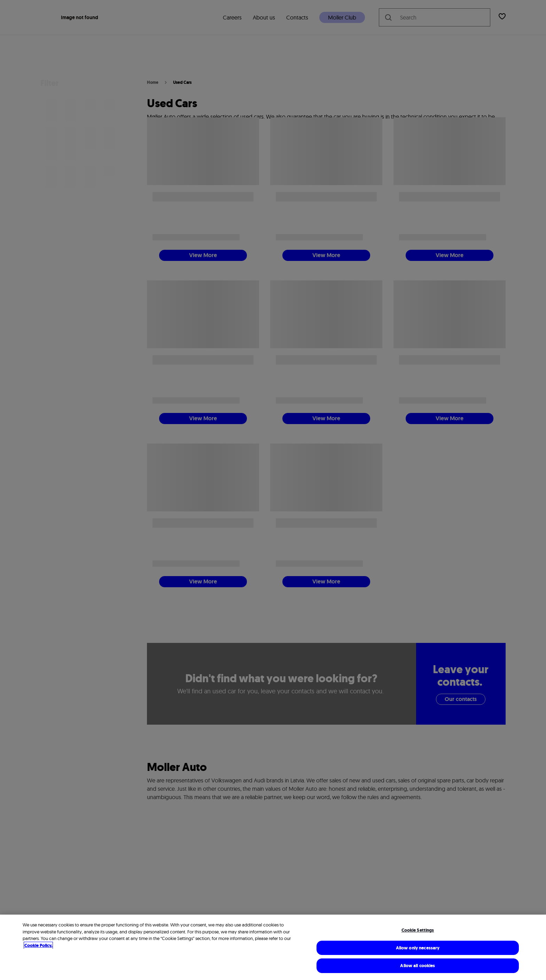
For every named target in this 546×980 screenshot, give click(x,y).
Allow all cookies (418, 966)
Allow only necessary (418, 948)
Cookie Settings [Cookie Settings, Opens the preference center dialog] (418, 930)
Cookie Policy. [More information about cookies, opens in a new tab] (38, 945)
